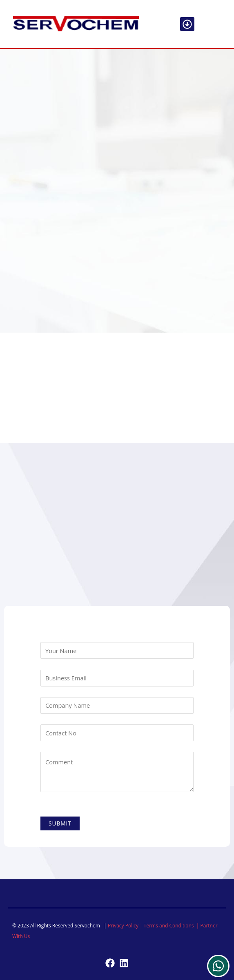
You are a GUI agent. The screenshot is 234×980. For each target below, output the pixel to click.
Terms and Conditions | (172, 926)
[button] (187, 24)
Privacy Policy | (126, 926)
